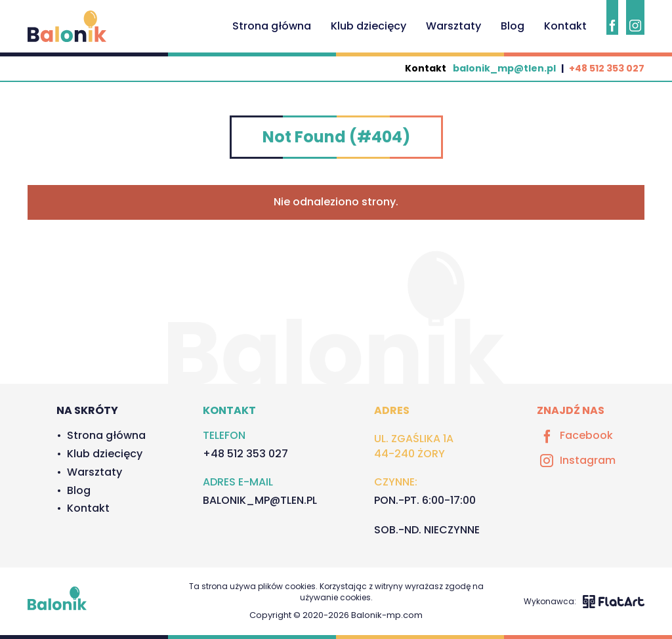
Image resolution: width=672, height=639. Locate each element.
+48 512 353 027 (607, 68)
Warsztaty (453, 26)
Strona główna (272, 26)
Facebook (575, 436)
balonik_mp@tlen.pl (504, 68)
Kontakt (565, 26)
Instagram (576, 461)
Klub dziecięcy (368, 26)
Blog (513, 26)
